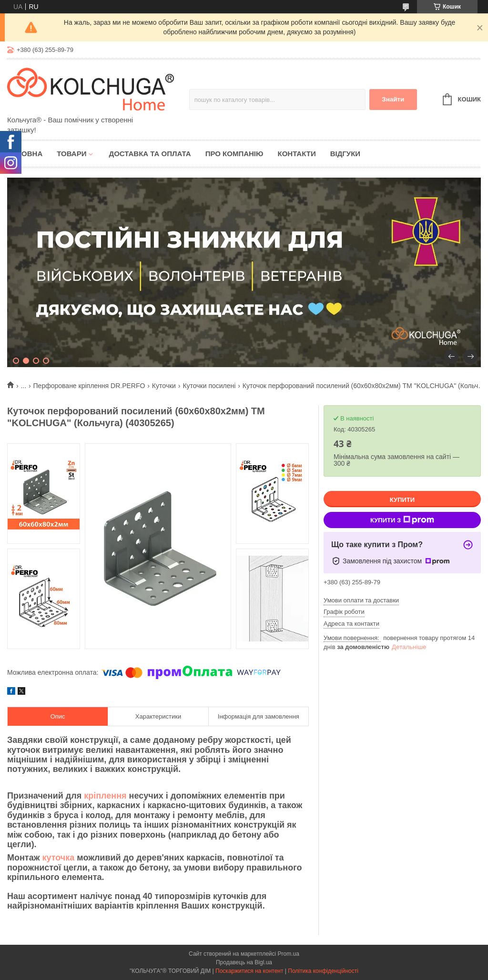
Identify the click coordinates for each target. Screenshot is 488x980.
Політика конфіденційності (323, 971)
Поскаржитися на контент (249, 971)
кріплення (105, 796)
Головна (25, 154)
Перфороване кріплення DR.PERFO (89, 386)
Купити (402, 500)
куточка (58, 858)
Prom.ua (289, 954)
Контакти (296, 154)
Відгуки (345, 154)
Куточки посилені (209, 386)
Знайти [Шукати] (393, 99)
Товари (71, 154)
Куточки (164, 386)
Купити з (402, 520)
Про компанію (234, 154)
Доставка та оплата (150, 154)
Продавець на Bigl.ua (244, 962)
